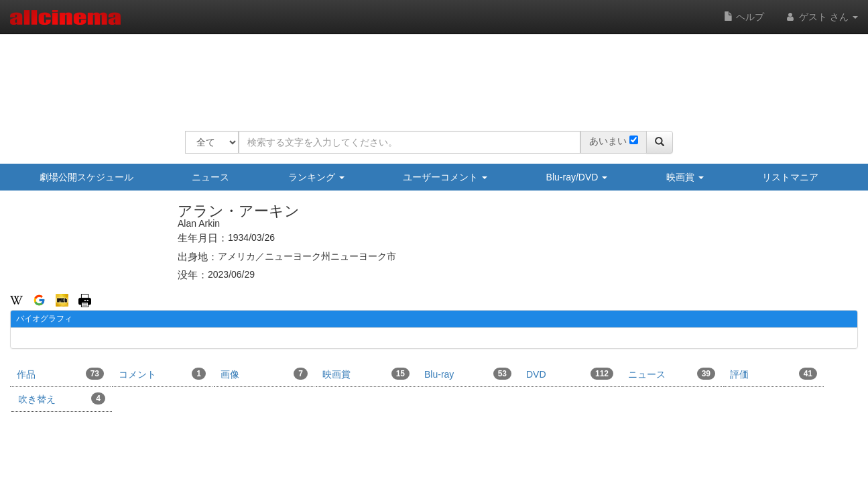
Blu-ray (468, 374)
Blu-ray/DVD (577, 177)
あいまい (608, 141)
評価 (773, 374)
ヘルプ (744, 17)
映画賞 (685, 177)
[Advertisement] (429, 74)
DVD (570, 374)
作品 (60, 374)
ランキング (316, 177)
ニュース (210, 177)
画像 (264, 374)
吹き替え (62, 398)
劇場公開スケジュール (86, 177)
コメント (162, 374)
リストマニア (790, 177)
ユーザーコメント (445, 177)
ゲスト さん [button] (821, 17)
